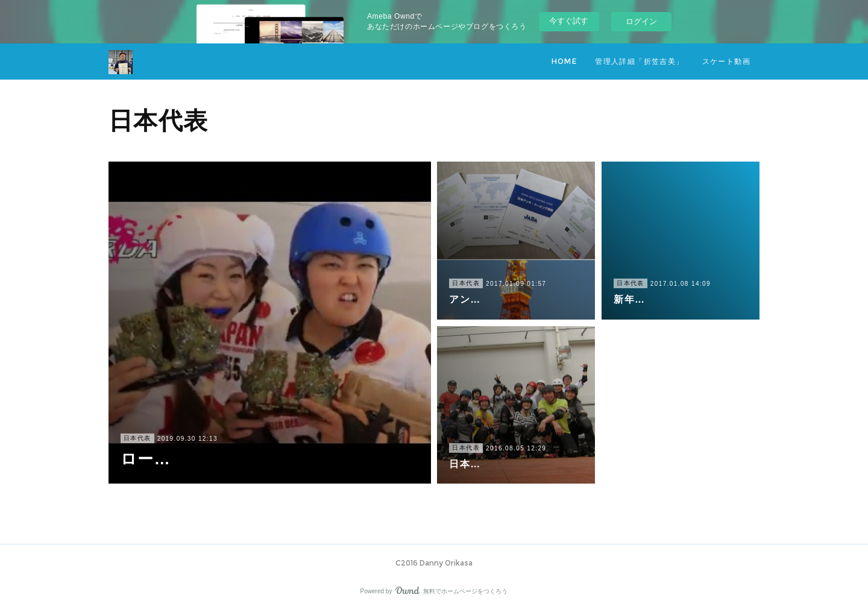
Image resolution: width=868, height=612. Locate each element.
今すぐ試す (569, 21)
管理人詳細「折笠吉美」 (639, 61)
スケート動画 (726, 61)
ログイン (641, 21)
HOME (565, 61)
